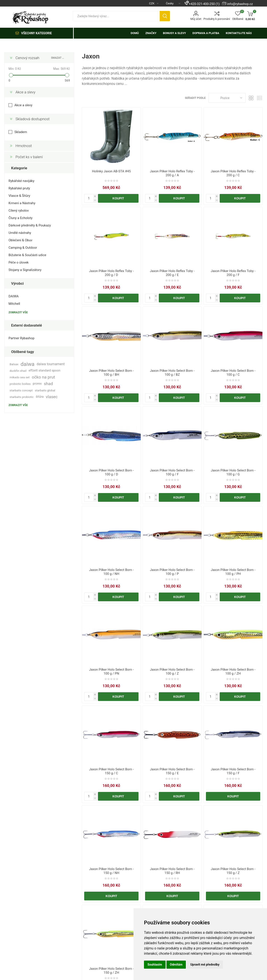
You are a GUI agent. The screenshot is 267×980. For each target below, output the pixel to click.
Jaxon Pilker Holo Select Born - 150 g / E (172, 771)
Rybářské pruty (19, 188)
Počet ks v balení (29, 157)
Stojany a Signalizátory (25, 270)
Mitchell (14, 304)
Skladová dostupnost (33, 119)
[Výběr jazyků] (171, 3)
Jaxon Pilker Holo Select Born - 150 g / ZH (111, 971)
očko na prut (43, 377)
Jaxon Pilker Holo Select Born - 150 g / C (111, 771)
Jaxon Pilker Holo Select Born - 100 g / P (172, 572)
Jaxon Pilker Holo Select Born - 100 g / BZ (172, 373)
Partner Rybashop (21, 338)
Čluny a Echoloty (21, 218)
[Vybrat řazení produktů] (227, 98)
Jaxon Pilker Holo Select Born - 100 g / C (233, 373)
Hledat (165, 16)
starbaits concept (21, 390)
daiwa (27, 364)
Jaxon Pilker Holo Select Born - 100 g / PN (111, 672)
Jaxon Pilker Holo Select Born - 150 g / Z (233, 871)
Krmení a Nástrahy (22, 203)
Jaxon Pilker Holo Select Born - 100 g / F (172, 472)
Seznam (259, 98)
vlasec (52, 397)
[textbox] (116, 16)
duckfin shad (18, 371)
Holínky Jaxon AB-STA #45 (111, 171)
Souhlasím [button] (155, 965)
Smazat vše (58, 58)
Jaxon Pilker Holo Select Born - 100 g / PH (233, 572)
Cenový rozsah (27, 58)
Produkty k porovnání (217, 19)
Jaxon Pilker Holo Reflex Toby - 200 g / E (172, 273)
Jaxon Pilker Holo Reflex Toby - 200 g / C (233, 173)
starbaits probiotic (22, 397)
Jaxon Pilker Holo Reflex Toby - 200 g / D (111, 273)
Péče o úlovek (19, 262)
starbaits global (45, 390)
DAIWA (14, 296)
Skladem (21, 132)
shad (48, 384)
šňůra (40, 397)
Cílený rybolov (19, 211)
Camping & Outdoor (23, 248)
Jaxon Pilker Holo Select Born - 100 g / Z (172, 672)
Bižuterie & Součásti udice (27, 255)
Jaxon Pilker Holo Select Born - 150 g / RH (172, 871)
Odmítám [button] (176, 965)
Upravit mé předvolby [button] (205, 965)
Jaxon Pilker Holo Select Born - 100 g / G (233, 472)
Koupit (118, 198)
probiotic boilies (20, 384)
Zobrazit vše (18, 312)
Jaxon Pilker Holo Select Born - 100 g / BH (111, 373)
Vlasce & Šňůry (19, 196)
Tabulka (251, 98)
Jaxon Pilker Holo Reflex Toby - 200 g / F (233, 273)
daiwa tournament (51, 364)
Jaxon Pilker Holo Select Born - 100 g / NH (111, 572)
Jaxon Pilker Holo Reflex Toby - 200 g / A (172, 173)
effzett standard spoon (44, 371)
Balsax (14, 364)
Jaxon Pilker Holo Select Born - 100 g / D (111, 472)
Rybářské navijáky (21, 181)
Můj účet (196, 19)
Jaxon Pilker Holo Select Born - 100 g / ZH (233, 672)
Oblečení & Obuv (20, 240)
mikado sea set (20, 377)
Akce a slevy (25, 92)
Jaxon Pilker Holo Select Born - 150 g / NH (111, 871)
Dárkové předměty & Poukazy (30, 225)
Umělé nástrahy (20, 233)
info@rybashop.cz (240, 4)
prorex (37, 384)
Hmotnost (24, 146)
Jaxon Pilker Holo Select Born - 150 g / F (233, 771)
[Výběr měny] (152, 3)
